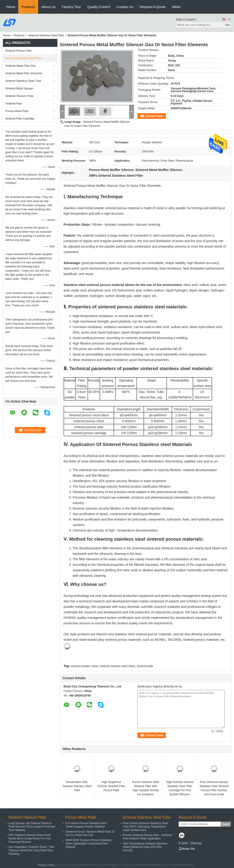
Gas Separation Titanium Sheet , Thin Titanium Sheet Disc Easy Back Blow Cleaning (31, 850)
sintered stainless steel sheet (117, 666)
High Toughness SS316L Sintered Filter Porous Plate (111, 786)
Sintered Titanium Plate (19, 96)
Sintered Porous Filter (19, 51)
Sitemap (196, 843)
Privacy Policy (46, 865)
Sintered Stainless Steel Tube (23, 81)
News (176, 7)
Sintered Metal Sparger (19, 88)
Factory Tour (71, 7)
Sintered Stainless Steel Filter (46, 35)
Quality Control (99, 7)
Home (11, 7)
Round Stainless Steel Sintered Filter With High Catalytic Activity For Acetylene (146, 788)
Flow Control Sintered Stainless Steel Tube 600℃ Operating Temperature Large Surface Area (145, 827)
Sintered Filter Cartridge (20, 119)
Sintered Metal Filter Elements (24, 73)
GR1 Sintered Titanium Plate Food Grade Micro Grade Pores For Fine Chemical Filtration (30, 839)
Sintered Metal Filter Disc (21, 66)
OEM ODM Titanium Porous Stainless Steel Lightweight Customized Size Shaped (89, 844)
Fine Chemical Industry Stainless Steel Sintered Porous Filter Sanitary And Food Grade (214, 788)
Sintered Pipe (13, 104)
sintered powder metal (84, 666)
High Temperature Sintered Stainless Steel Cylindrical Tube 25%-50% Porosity (145, 847)
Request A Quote (153, 7)
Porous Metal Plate (17, 111)
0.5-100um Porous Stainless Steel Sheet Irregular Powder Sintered (86, 825)
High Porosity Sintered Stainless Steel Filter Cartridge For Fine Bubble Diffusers (180, 788)
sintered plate (145, 666)
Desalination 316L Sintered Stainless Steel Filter (77, 786)
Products (28, 7)
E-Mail (183, 843)
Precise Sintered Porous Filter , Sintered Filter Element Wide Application (147, 837)
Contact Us (125, 7)
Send (226, 824)
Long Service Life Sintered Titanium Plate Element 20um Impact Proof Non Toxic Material (32, 827)
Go (227, 25)
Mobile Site (187, 849)
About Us (48, 7)
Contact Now (154, 116)
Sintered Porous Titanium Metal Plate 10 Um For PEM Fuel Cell (90, 833)
